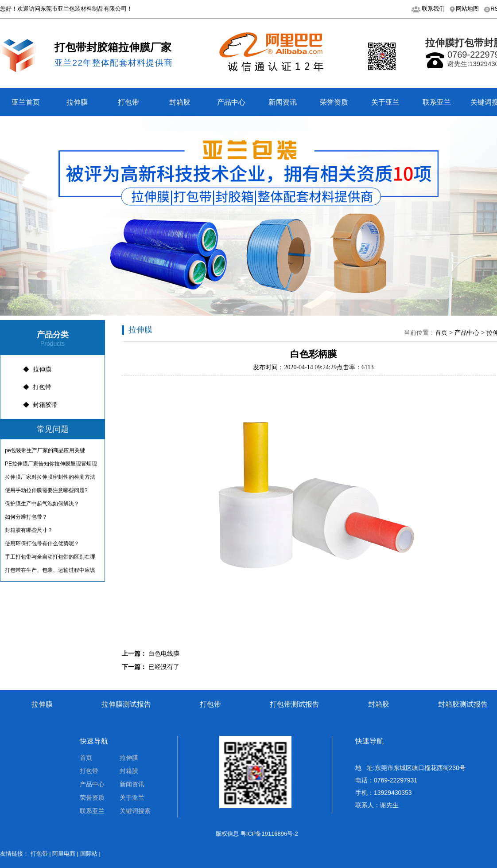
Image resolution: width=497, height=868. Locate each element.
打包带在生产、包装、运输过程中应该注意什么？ (50, 572)
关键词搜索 (135, 811)
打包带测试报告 (295, 704)
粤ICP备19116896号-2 (269, 834)
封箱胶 (180, 102)
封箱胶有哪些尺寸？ (29, 530)
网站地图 (467, 9)
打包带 (128, 102)
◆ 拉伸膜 (37, 369)
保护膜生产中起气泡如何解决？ (42, 504)
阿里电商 (64, 854)
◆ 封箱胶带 (40, 405)
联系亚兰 (437, 102)
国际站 (89, 854)
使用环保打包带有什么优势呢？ (42, 543)
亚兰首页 (26, 102)
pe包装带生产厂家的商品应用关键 (45, 450)
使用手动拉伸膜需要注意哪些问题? (46, 490)
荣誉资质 (334, 102)
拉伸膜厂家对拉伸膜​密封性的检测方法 (50, 477)
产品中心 (231, 102)
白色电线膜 (164, 654)
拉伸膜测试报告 (126, 704)
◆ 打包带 (37, 387)
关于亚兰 (385, 102)
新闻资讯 (283, 102)
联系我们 (433, 9)
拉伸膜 (77, 102)
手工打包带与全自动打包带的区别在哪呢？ (50, 559)
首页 (441, 332)
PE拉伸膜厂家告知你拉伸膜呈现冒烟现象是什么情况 (51, 465)
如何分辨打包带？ (26, 517)
